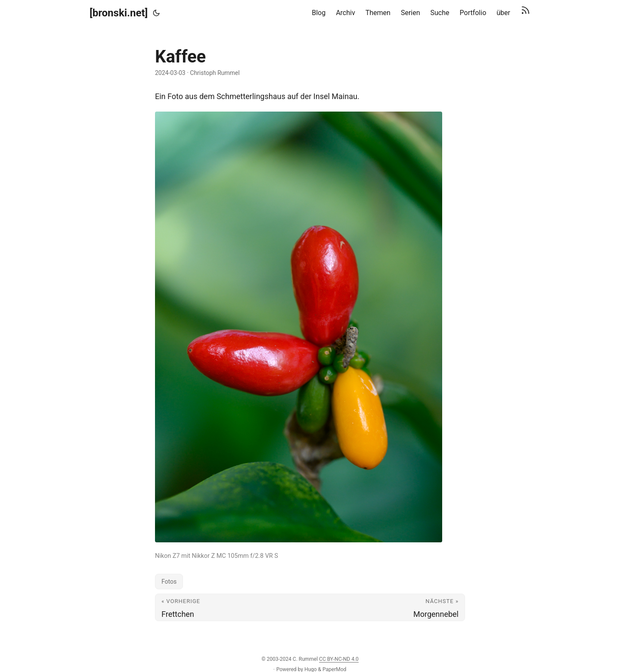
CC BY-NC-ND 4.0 (339, 659)
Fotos (169, 582)
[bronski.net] (119, 13)
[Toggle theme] (156, 13)
